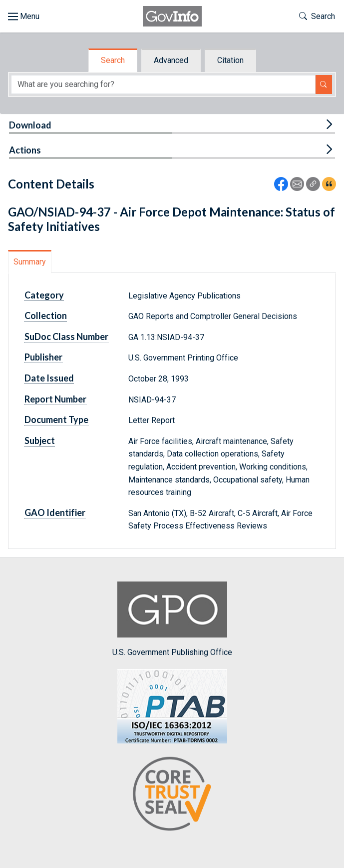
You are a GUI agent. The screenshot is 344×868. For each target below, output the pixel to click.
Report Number (55, 399)
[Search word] (163, 84)
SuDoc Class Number (66, 336)
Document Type (56, 419)
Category (44, 295)
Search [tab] (113, 60)
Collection (46, 315)
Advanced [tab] (171, 60)
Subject (40, 440)
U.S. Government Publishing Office (172, 619)
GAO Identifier (55, 512)
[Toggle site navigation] (24, 16)
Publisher (43, 357)
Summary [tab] (30, 262)
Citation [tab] (230, 60)
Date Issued (49, 378)
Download (30, 125)
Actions (25, 150)
